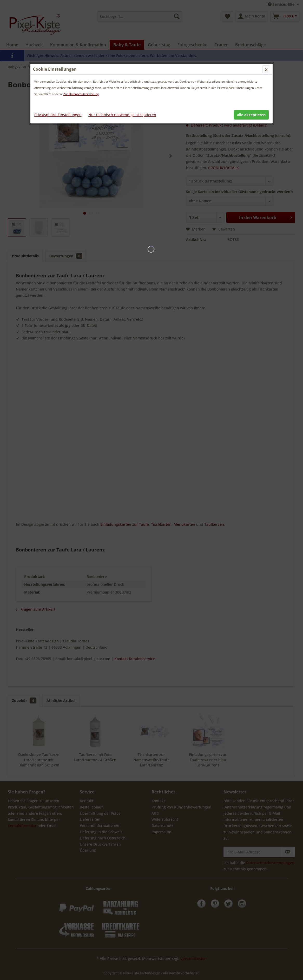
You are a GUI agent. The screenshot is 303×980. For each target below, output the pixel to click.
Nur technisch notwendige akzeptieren (122, 115)
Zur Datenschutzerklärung (81, 94)
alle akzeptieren (251, 115)
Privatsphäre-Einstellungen (58, 115)
